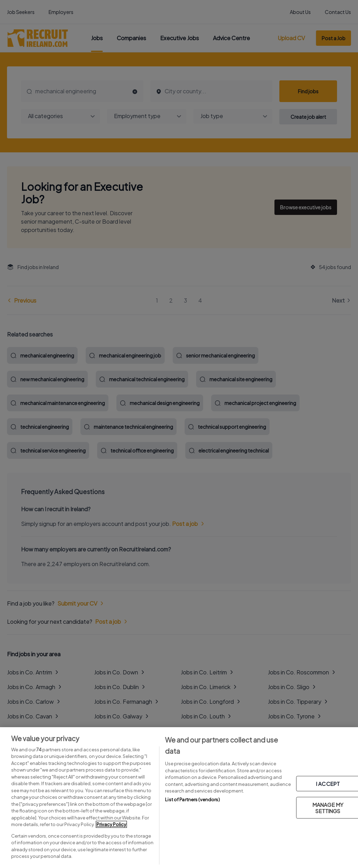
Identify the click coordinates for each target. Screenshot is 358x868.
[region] (179, 798)
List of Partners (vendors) (192, 800)
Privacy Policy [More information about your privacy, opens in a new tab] (111, 824)
